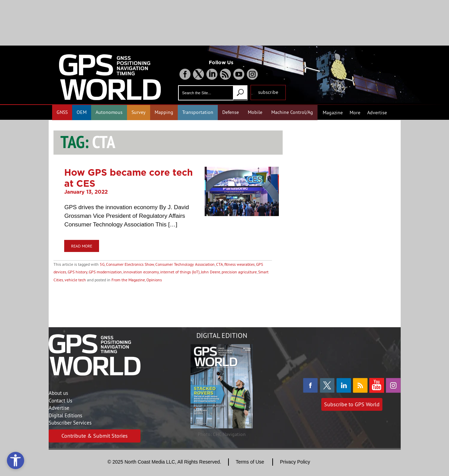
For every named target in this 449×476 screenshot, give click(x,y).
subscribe (268, 92)
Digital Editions (65, 415)
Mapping (164, 112)
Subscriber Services (70, 423)
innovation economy (141, 272)
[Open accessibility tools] (16, 460)
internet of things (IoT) (180, 272)
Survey (139, 112)
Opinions (154, 280)
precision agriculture (239, 272)
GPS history (77, 272)
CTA (219, 264)
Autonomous (109, 112)
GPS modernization (105, 272)
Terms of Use (250, 462)
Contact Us (60, 401)
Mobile (255, 112)
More (355, 113)
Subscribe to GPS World (352, 404)
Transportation (198, 112)
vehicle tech (75, 280)
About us (58, 393)
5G (102, 264)
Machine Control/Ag (292, 112)
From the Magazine (128, 280)
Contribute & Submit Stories (95, 436)
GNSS (62, 112)
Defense (231, 112)
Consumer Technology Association (185, 264)
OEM (82, 112)
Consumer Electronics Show (130, 264)
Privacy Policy (295, 462)
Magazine (333, 113)
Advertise (377, 113)
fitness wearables (240, 264)
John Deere (211, 272)
